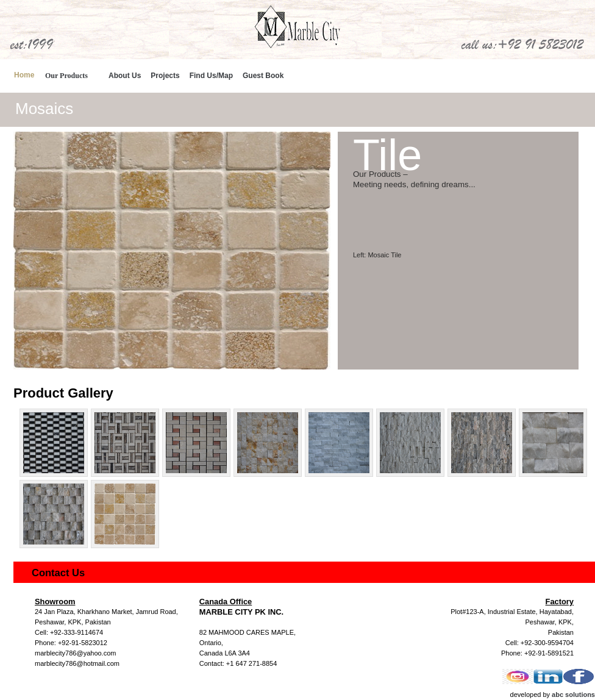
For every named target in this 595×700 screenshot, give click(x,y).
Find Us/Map (211, 76)
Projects (165, 76)
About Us (125, 76)
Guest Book (263, 76)
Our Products (66, 76)
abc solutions (573, 695)
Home (24, 75)
